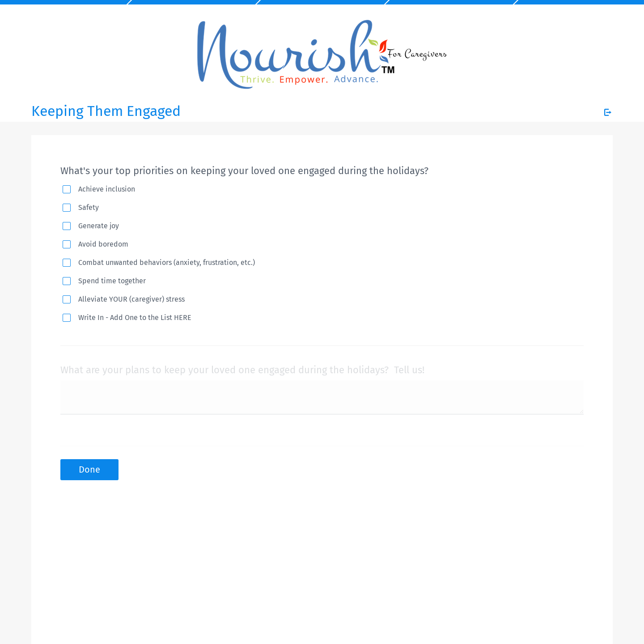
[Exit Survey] (608, 112)
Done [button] (89, 469)
